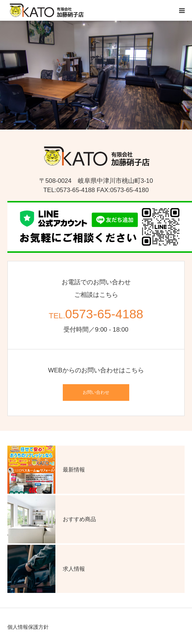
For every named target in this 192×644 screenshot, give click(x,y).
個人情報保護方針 (28, 627)
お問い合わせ (96, 392)
